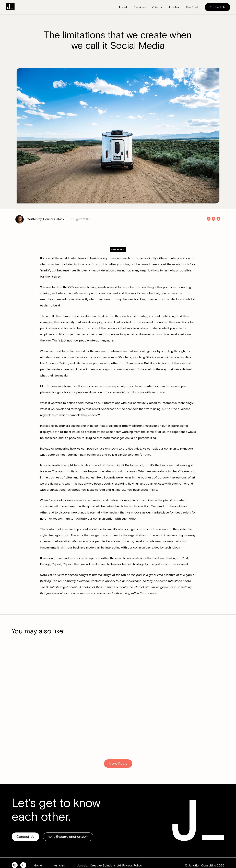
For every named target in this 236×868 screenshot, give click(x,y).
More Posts (118, 764)
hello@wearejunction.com (68, 837)
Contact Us (217, 7)
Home (38, 865)
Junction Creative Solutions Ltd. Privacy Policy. (110, 865)
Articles (59, 865)
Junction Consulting (10, 7)
